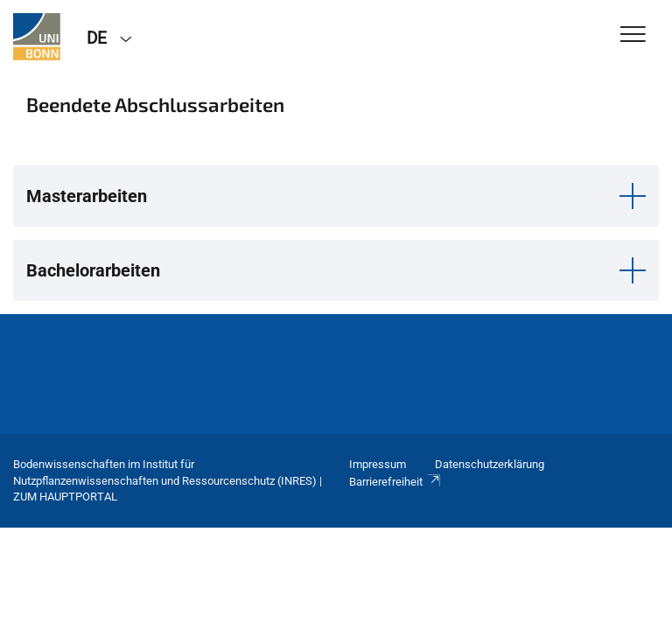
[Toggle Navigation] (633, 35)
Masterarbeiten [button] (87, 196)
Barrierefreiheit (395, 482)
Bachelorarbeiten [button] (93, 270)
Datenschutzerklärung (490, 464)
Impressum (378, 464)
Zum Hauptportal (65, 497)
